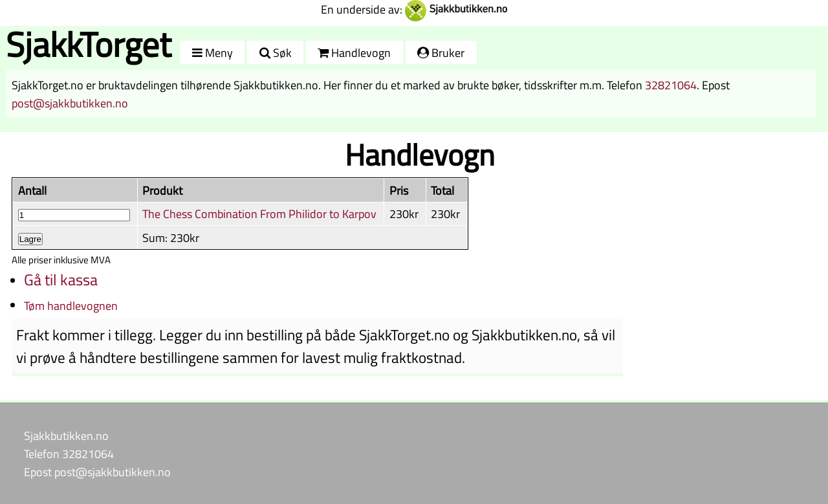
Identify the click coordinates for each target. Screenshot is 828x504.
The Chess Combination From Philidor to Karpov (259, 214)
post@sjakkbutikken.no (70, 103)
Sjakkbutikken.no (66, 435)
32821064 (671, 85)
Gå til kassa (61, 279)
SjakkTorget (89, 44)
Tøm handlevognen (71, 305)
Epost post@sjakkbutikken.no (97, 472)
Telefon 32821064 (69, 454)
